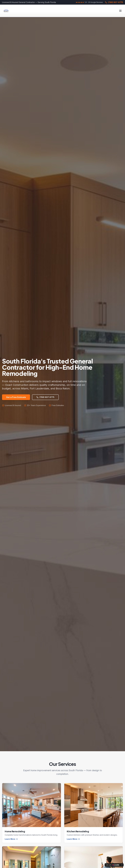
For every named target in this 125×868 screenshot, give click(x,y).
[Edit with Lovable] (112, 865)
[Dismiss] (122, 865)
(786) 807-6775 (114, 2)
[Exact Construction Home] (6, 11)
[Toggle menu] (120, 11)
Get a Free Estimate (16, 397)
